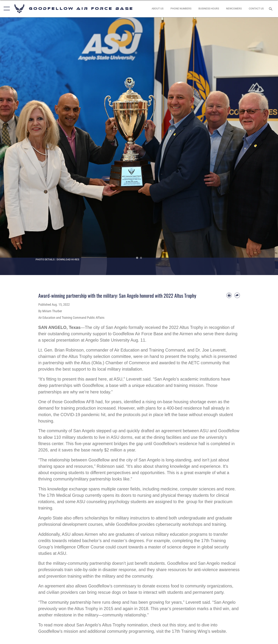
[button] (6, 9)
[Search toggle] (271, 9)
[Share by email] (237, 295)
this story (178, 625)
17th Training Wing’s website (199, 631)
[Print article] (229, 295)
